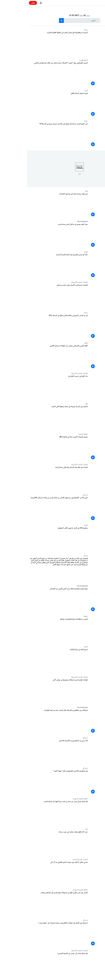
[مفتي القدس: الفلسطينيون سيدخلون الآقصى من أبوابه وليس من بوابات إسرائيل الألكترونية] (31, 509)
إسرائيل (58, 495)
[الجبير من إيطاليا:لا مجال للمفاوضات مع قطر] (31, 631)
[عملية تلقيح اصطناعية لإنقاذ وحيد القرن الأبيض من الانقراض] (31, 600)
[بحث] (53, 20)
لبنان (59, 829)
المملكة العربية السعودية (53, 799)
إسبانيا (59, 556)
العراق (59, 252)
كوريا (59, 91)
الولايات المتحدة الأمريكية (52, 282)
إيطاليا (59, 616)
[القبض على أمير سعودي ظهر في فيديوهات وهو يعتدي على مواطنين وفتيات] (31, 904)
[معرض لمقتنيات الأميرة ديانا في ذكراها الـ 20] (31, 448)
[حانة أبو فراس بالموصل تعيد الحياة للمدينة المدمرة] (31, 266)
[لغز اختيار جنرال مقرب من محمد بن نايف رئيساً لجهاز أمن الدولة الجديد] (31, 813)
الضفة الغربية (56, 60)
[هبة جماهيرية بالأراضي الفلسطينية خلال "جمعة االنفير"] (31, 782)
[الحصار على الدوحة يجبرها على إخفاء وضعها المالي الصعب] (31, 418)
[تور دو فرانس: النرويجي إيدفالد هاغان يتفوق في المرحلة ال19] (31, 327)
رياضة (59, 30)
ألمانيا (59, 525)
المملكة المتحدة (56, 434)
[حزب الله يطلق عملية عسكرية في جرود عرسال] (31, 843)
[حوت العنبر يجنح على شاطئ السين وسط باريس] (31, 236)
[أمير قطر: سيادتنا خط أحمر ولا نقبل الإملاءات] (31, 205)
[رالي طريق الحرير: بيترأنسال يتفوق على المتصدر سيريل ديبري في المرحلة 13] (31, 135)
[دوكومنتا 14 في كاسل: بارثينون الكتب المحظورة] (31, 539)
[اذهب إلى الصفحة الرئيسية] (96, 3)
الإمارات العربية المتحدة (53, 859)
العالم (59, 343)
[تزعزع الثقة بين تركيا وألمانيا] (31, 661)
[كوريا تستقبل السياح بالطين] (31, 105)
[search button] (34, 20)
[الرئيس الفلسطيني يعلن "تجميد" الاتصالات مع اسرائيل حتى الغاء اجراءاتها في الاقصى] (31, 74)
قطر (59, 191)
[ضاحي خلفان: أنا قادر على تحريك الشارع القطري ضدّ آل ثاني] (31, 874)
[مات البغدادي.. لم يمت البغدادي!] (31, 388)
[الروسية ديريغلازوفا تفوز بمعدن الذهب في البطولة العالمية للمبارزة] (31, 44)
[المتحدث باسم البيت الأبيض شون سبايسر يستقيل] (31, 296)
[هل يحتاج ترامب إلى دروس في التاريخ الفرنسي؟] (31, 965)
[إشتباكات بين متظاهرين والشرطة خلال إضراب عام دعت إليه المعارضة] (31, 722)
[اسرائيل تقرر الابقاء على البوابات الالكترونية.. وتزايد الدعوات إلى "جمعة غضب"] (31, 934)
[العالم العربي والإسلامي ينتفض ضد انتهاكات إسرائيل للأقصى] (31, 357)
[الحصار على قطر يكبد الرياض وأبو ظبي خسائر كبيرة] (31, 479)
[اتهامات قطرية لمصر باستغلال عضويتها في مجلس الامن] (31, 691)
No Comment (56, 222)
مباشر (6, 3)
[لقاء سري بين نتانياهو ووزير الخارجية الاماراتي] (31, 752)
